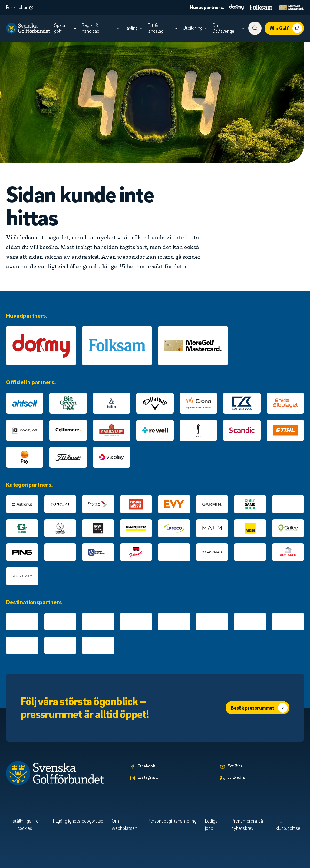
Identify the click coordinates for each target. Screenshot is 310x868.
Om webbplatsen (124, 824)
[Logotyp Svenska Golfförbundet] (28, 28)
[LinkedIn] (262, 778)
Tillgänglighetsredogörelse (78, 821)
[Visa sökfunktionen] (255, 28)
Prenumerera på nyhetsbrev (247, 824)
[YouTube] (262, 767)
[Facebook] (172, 767)
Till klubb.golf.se (288, 824)
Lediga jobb (211, 824)
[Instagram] (172, 778)
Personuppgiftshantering (172, 821)
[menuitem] (66, 28)
